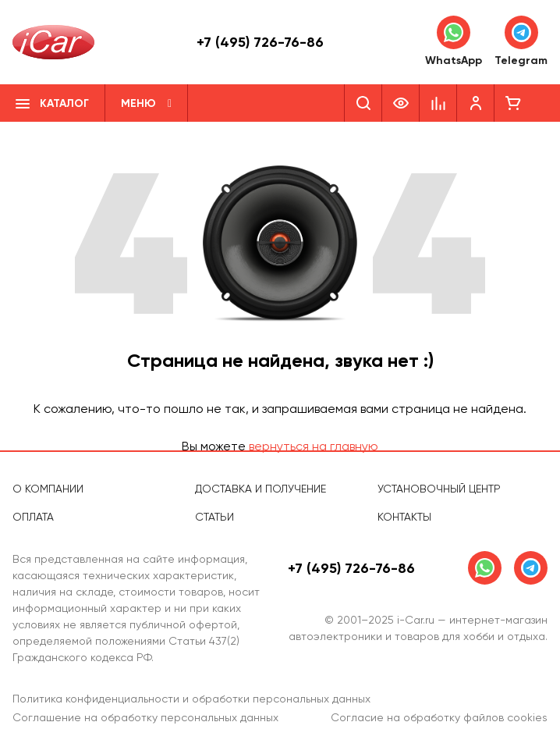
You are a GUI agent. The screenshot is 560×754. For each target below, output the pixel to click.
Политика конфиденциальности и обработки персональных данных (191, 699)
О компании (48, 489)
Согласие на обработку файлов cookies (439, 717)
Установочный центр (439, 489)
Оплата (33, 517)
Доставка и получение (261, 489)
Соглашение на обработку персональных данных (145, 717)
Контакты (404, 517)
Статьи (214, 517)
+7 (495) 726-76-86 (260, 42)
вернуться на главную (314, 446)
